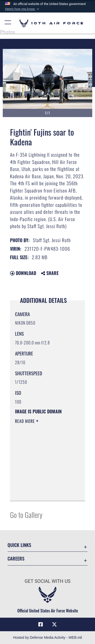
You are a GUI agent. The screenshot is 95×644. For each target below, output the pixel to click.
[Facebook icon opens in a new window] (41, 624)
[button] (23, 9)
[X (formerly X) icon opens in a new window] (54, 624)
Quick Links (19, 545)
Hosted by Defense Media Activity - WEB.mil (47, 637)
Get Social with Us (47, 581)
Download (23, 273)
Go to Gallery (26, 515)
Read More (26, 421)
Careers (16, 558)
